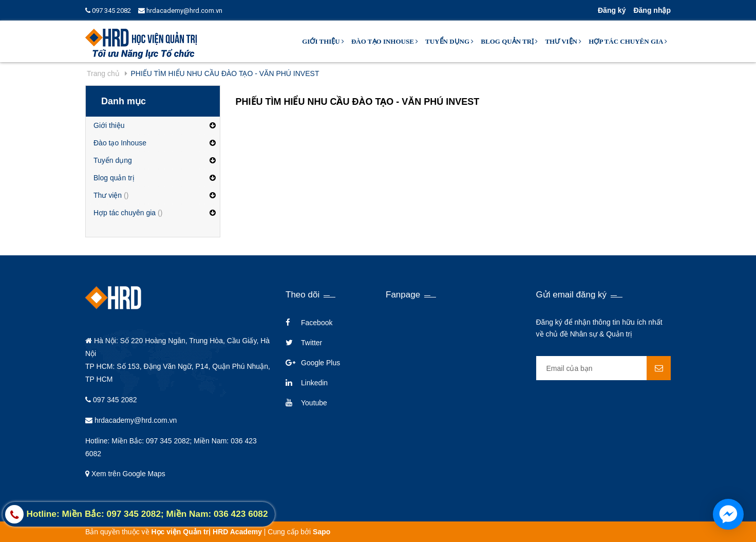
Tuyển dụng (449, 41)
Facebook (317, 323)
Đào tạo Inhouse (385, 41)
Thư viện (563, 41)
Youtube (314, 403)
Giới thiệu (323, 41)
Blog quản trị (509, 41)
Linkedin (314, 383)
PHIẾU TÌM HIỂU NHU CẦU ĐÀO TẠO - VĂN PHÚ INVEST (358, 102)
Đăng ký (612, 10)
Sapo (322, 532)
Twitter (311, 343)
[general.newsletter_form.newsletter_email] (604, 368)
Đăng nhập (652, 10)
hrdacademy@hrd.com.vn (180, 11)
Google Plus (320, 363)
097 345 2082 (108, 11)
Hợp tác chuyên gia (628, 41)
